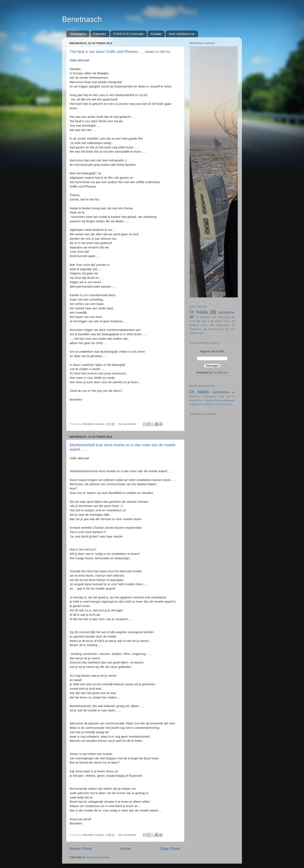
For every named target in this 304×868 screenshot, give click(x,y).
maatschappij (222, 325)
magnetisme (196, 329)
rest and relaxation (223, 404)
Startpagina (78, 34)
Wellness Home (199, 325)
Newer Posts (81, 849)
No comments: (128, 424)
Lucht (192, 321)
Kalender (100, 34)
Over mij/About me (182, 34)
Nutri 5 (205, 321)
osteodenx (214, 329)
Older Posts (170, 849)
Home (126, 849)
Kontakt (156, 34)
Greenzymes (224, 317)
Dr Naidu (199, 312)
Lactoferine (226, 312)
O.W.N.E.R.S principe (128, 34)
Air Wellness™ (204, 317)
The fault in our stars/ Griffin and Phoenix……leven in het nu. (120, 52)
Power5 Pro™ (223, 321)
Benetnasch (82, 19)
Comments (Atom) (98, 857)
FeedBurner (220, 372)
